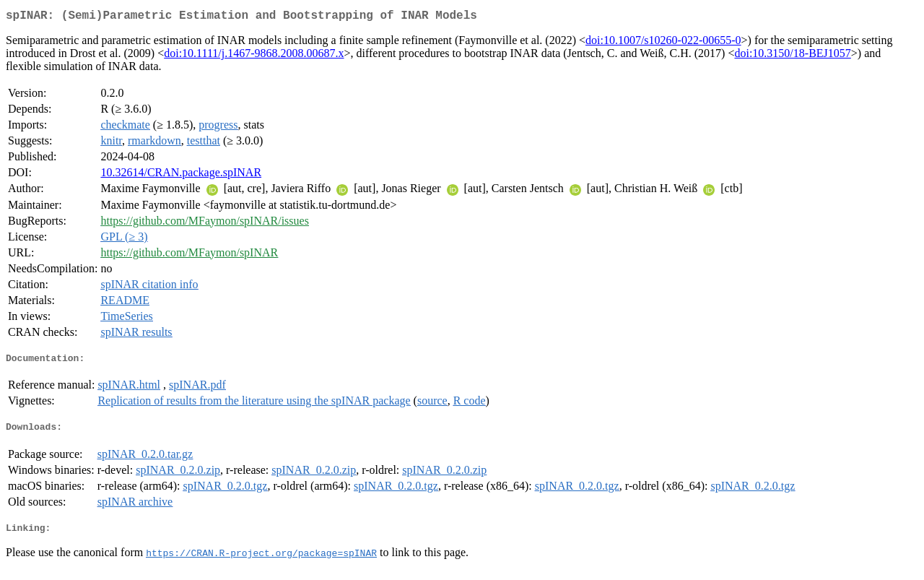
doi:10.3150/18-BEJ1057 (792, 56)
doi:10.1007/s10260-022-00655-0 (663, 43)
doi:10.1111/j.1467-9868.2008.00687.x (254, 56)
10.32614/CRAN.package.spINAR (181, 175)
